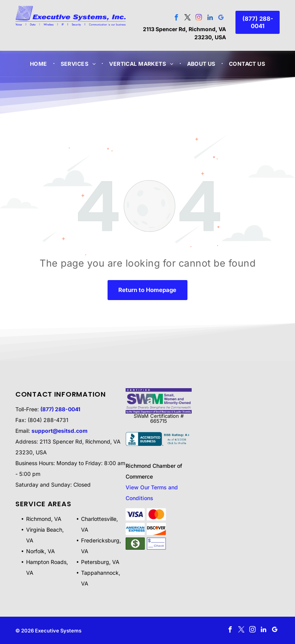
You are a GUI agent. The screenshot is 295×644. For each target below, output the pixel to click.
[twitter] (188, 18)
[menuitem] (40, 64)
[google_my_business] (221, 18)
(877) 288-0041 (60, 409)
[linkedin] (210, 18)
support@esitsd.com (60, 431)
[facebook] (177, 18)
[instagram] (199, 18)
